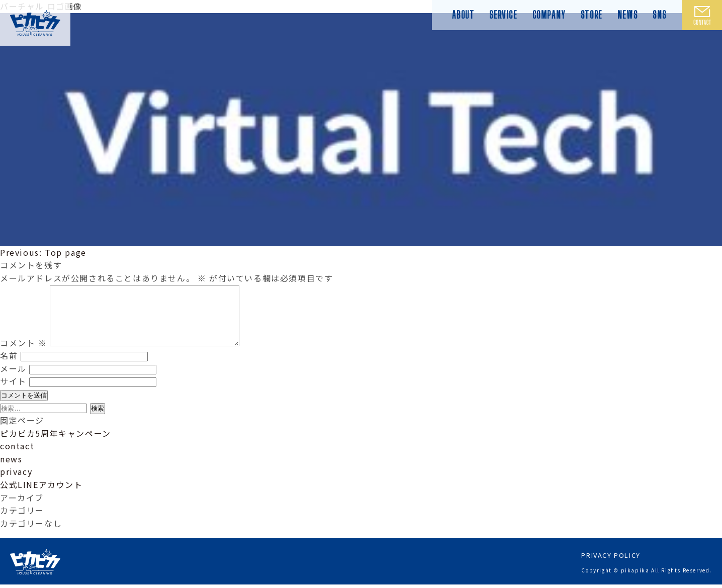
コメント (24, 355)
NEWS (627, 15)
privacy (16, 483)
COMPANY (549, 15)
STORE (592, 15)
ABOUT (463, 15)
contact (17, 458)
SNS (660, 15)
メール (13, 380)
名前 (9, 367)
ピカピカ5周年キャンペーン (56, 445)
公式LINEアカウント (41, 497)
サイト (13, 393)
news (11, 471)
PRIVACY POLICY (611, 559)
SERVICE (503, 15)
